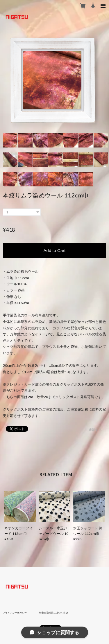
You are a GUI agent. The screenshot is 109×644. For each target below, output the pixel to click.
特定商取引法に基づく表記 (54, 613)
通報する (95, 430)
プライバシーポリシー (15, 613)
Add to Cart (55, 250)
